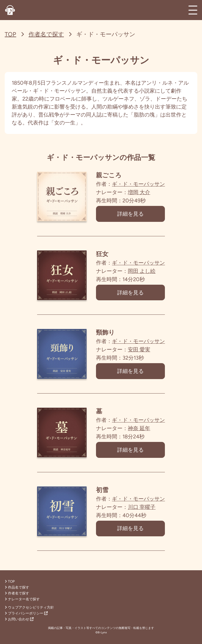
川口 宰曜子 (142, 507)
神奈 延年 (139, 429)
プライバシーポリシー (26, 613)
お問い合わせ (19, 619)
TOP (10, 34)
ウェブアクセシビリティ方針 (29, 607)
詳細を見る (131, 214)
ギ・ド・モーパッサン (139, 184)
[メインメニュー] (193, 10)
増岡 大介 (139, 192)
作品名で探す (17, 587)
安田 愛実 (139, 350)
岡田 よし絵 (142, 271)
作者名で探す (46, 34)
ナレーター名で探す (22, 599)
